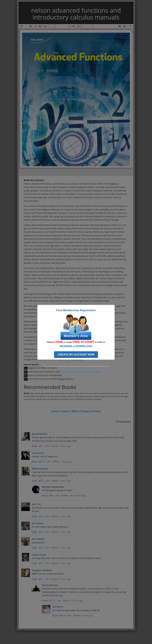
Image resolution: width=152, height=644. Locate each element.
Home (55, 411)
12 (42, 462)
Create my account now (76, 355)
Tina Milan (38, 523)
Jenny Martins (39, 434)
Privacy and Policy (91, 411)
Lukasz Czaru (39, 555)
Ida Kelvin (58, 607)
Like (47, 446)
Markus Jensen (40, 469)
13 (63, 615)
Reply (35, 446)
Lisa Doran (38, 453)
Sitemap (90, 372)
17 (52, 601)
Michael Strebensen (53, 487)
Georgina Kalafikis (42, 570)
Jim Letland (38, 539)
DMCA (75, 411)
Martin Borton (50, 585)
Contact (65, 411)
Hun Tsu (36, 504)
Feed (98, 372)
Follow (55, 446)
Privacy (71, 372)
